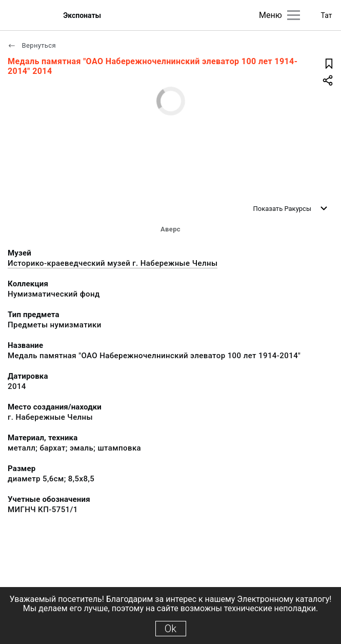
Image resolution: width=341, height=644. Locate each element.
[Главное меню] (294, 15)
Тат (327, 15)
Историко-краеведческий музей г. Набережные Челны (113, 263)
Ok (170, 629)
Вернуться (32, 45)
